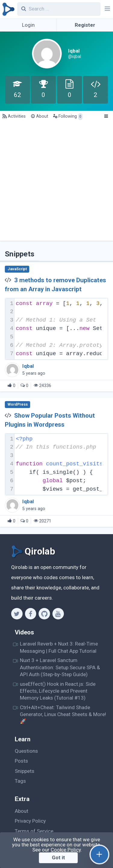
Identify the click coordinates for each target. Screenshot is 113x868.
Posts (21, 761)
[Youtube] (58, 614)
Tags (20, 781)
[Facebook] (31, 614)
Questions (26, 751)
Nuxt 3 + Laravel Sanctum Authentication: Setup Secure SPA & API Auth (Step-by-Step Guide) (60, 667)
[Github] (44, 614)
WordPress (18, 404)
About (22, 811)
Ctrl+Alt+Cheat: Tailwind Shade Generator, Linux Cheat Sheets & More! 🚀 (63, 714)
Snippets (25, 771)
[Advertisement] (56, 181)
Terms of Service (34, 831)
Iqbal (28, 366)
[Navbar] (107, 9)
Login (28, 25)
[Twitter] (17, 614)
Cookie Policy (66, 850)
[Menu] (106, 116)
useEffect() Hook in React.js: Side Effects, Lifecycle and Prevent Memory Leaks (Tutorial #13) (58, 691)
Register (85, 25)
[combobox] (59, 9)
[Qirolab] (7, 9)
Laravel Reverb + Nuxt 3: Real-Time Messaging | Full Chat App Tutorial (59, 647)
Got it (58, 857)
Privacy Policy (30, 821)
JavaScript (17, 269)
